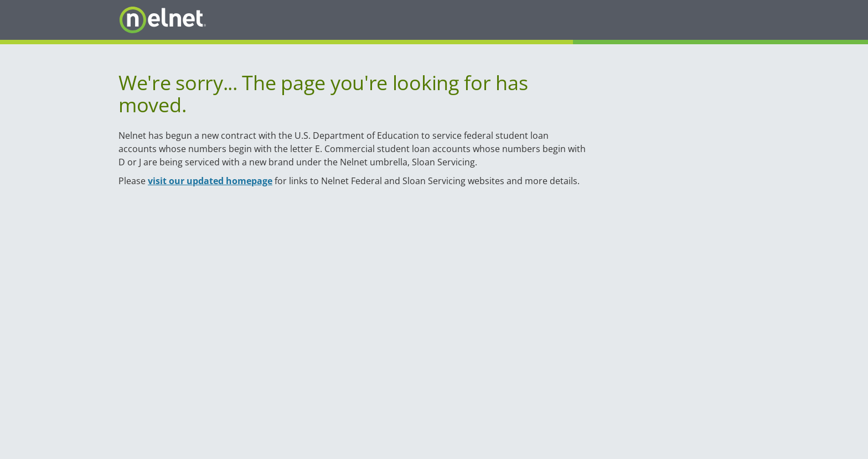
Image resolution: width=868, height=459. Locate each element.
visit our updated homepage (210, 181)
